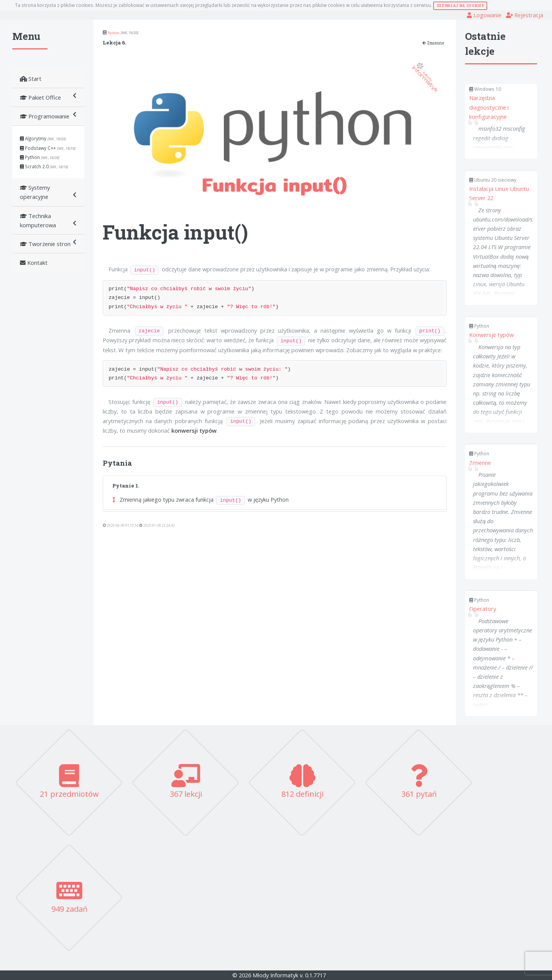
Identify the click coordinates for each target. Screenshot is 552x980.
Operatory (483, 609)
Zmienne (433, 43)
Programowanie (48, 116)
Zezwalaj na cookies (460, 6)
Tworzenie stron (48, 244)
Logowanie (484, 15)
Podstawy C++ (48, 148)
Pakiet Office (48, 97)
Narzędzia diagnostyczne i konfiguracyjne (489, 107)
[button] (114, 499)
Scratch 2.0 (44, 166)
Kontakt (34, 263)
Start (31, 79)
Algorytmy (43, 138)
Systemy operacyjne (48, 192)
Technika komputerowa (48, 220)
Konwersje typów (491, 335)
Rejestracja (525, 15)
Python (40, 157)
